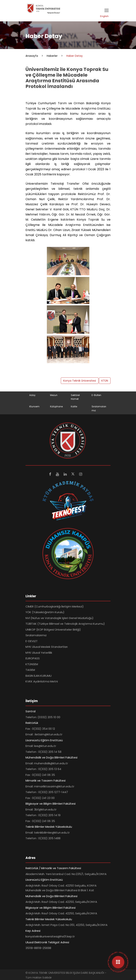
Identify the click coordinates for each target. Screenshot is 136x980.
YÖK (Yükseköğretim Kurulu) (45, 612)
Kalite (74, 406)
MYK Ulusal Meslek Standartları (47, 647)
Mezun (54, 395)
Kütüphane (56, 406)
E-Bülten (96, 395)
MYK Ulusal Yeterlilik (39, 653)
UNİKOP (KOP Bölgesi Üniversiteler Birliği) (53, 630)
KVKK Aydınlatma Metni (42, 681)
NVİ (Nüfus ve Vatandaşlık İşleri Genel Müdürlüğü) (59, 618)
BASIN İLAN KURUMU (39, 676)
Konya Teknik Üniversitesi (80, 381)
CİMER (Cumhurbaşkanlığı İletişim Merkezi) (55, 606)
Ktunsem (34, 406)
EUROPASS (33, 658)
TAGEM (30, 670)
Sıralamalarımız (36, 635)
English (104, 16)
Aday (32, 395)
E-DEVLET (32, 641)
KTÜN (105, 381)
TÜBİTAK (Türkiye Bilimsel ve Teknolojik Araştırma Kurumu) (65, 624)
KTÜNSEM (32, 664)
